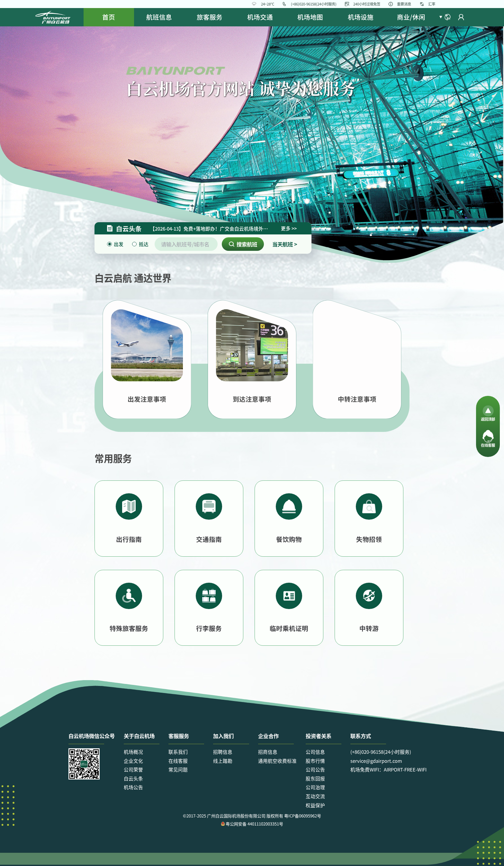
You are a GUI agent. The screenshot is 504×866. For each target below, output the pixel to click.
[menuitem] (159, 17)
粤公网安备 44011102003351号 (252, 824)
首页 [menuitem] (109, 17)
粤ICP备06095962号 (303, 816)
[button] (445, 17)
